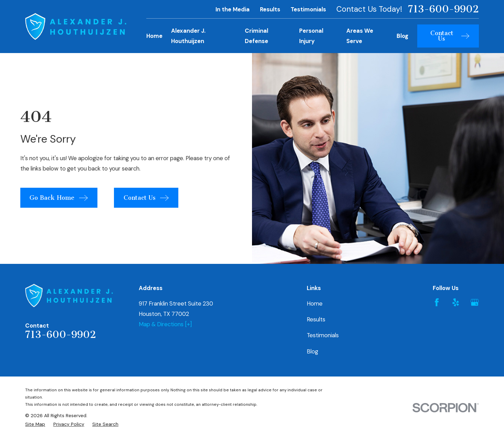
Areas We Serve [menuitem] (360, 36)
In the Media (233, 9)
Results (270, 9)
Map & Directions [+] (165, 324)
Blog (312, 351)
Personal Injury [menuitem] (311, 36)
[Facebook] (437, 302)
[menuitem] (35, 424)
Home (315, 303)
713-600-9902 (443, 9)
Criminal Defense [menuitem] (256, 36)
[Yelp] (456, 302)
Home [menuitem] (154, 36)
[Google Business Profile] (475, 302)
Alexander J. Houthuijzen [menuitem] (188, 36)
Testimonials (308, 9)
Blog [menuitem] (402, 36)
